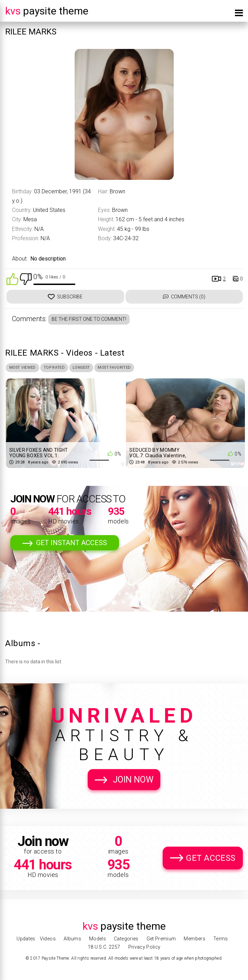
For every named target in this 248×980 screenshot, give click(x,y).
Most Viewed (26, 368)
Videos (48, 939)
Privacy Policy (144, 947)
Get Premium (161, 939)
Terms (221, 939)
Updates (26, 939)
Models (98, 939)
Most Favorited (136, 368)
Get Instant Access (72, 545)
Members (194, 939)
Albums (72, 939)
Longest (96, 368)
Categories (126, 939)
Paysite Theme (47, 11)
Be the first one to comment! (89, 319)
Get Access (211, 860)
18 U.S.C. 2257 (104, 947)
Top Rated (64, 368)
